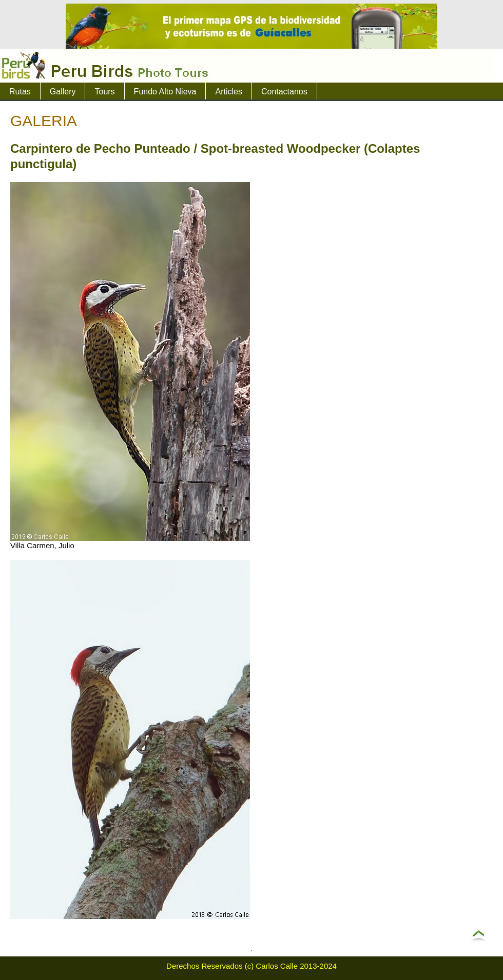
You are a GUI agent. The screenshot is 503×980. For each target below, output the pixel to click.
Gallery (63, 92)
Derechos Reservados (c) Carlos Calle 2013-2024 (252, 966)
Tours (104, 92)
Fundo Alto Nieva (165, 92)
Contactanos (284, 92)
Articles (228, 92)
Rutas (20, 92)
